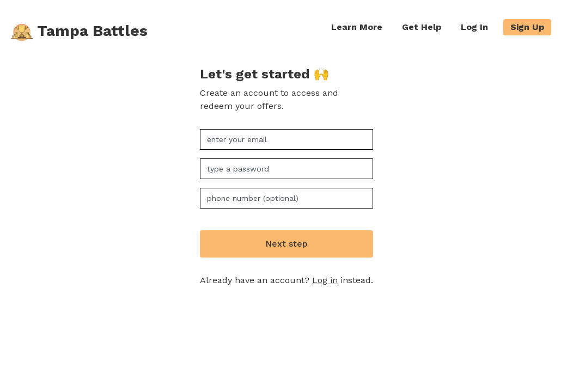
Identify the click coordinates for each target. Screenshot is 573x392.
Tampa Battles (79, 32)
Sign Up (527, 27)
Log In (474, 27)
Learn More (357, 27)
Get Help (422, 27)
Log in (325, 280)
